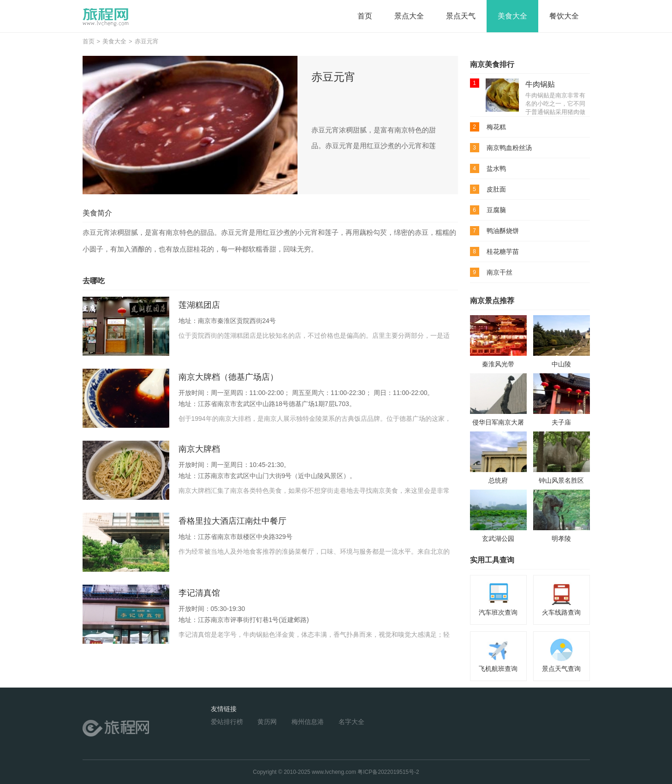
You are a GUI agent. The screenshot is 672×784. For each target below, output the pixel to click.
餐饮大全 (564, 16)
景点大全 (409, 16)
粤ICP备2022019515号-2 (388, 772)
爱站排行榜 (227, 722)
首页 (365, 16)
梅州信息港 (308, 722)
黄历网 (267, 722)
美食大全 (512, 16)
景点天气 (461, 16)
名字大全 (351, 722)
